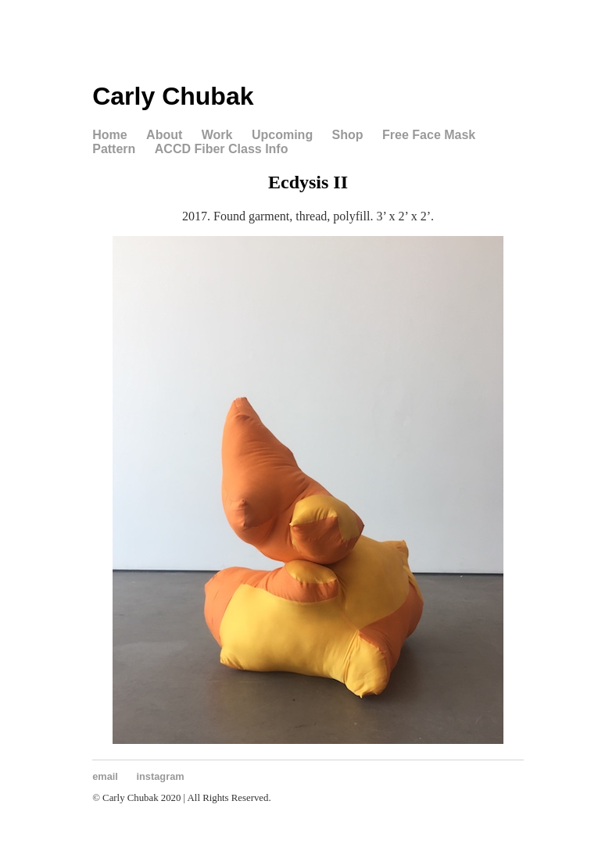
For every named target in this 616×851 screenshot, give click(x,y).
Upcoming (282, 135)
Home (109, 135)
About (164, 135)
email (105, 776)
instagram (161, 776)
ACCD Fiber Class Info (222, 149)
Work (217, 135)
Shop (348, 135)
